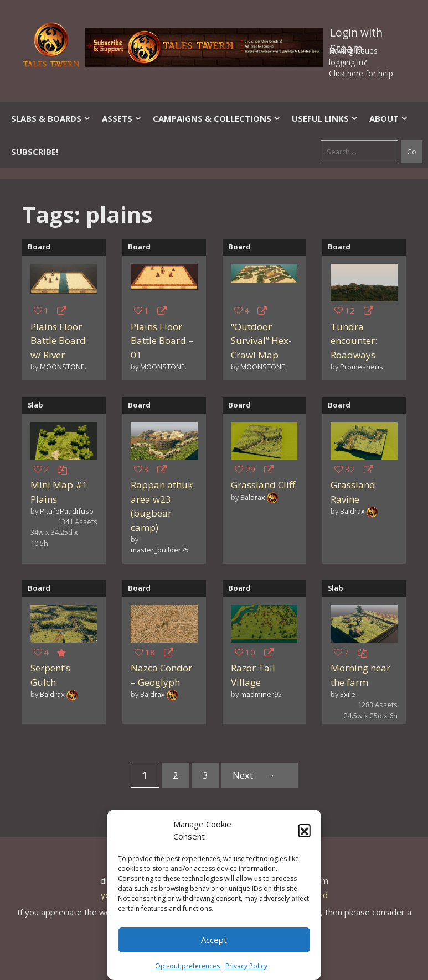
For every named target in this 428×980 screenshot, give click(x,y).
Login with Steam (356, 35)
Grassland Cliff (263, 485)
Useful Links (325, 118)
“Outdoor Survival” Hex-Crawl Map (261, 341)
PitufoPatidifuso (67, 511)
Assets (122, 118)
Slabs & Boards (51, 118)
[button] (305, 830)
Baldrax (253, 497)
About (389, 118)
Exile (348, 694)
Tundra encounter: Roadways (354, 341)
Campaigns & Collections (217, 118)
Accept (214, 940)
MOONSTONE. (63, 367)
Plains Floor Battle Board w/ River (58, 341)
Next (260, 775)
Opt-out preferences (187, 966)
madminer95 (261, 694)
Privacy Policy (246, 966)
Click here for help (361, 73)
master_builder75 (160, 550)
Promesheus (362, 367)
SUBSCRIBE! (35, 152)
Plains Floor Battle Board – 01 (162, 341)
